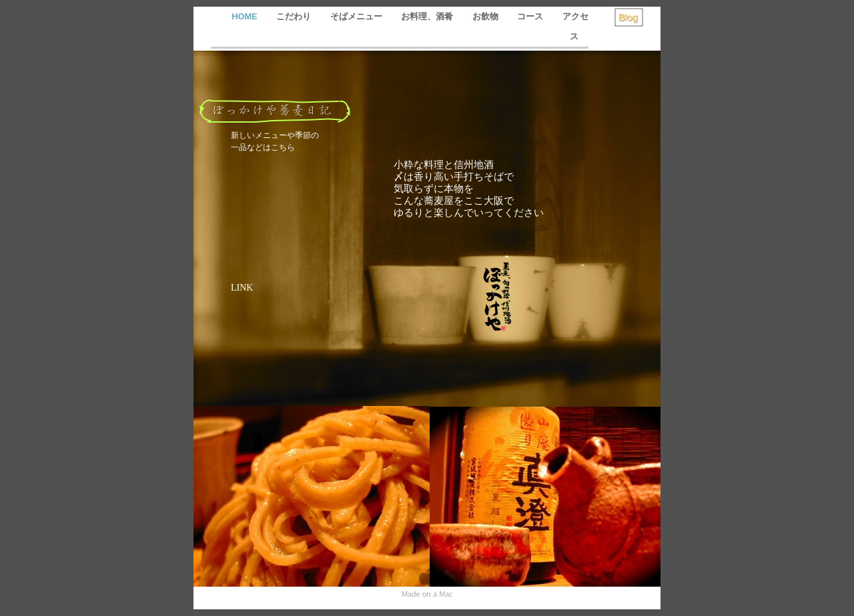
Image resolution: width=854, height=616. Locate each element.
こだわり (295, 16)
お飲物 (487, 16)
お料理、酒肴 (428, 16)
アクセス (575, 26)
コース (531, 16)
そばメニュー (358, 16)
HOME (246, 16)
